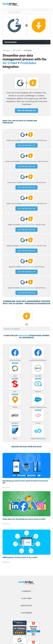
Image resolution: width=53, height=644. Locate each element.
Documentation (11, 42)
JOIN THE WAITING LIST (26, 111)
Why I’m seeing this (14, 12)
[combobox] (26, 329)
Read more (6, 487)
